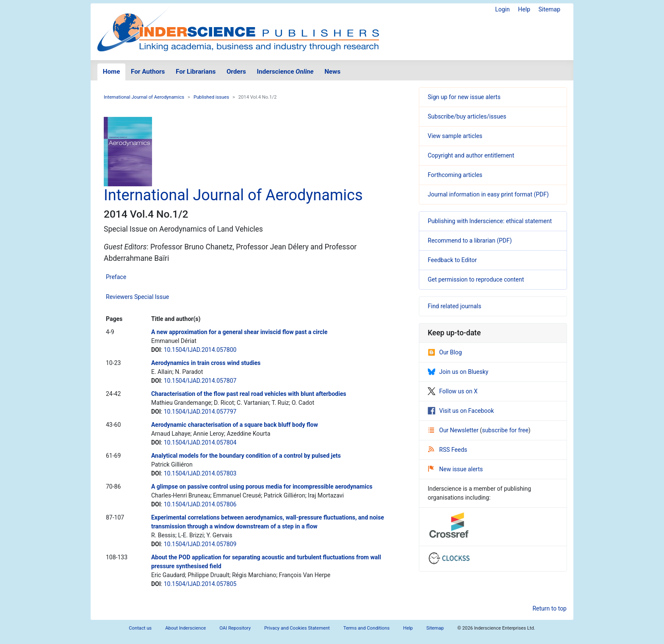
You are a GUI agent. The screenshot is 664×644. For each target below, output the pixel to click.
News (332, 72)
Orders (236, 72)
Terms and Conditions (367, 628)
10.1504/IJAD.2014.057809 (200, 544)
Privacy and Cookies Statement (297, 628)
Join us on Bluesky (458, 372)
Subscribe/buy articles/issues (467, 116)
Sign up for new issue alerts (464, 97)
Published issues (211, 97)
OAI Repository (235, 628)
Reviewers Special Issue (137, 297)
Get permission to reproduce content (476, 279)
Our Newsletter (454, 430)
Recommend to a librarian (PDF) (470, 240)
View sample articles (455, 136)
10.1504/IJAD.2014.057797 (200, 412)
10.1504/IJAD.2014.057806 (200, 504)
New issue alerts (455, 469)
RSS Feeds (448, 450)
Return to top (549, 608)
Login (502, 9)
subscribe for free (505, 430)
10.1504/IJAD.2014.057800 (200, 350)
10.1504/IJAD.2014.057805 (200, 584)
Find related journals (454, 306)
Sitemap (549, 9)
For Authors (148, 72)
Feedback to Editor (452, 260)
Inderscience (285, 72)
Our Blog (445, 352)
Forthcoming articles (455, 175)
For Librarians (196, 72)
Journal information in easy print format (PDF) (488, 194)
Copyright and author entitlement (471, 155)
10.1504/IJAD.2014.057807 (200, 381)
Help (524, 9)
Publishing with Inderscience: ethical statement (490, 221)
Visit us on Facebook (461, 411)
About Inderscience (185, 628)
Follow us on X (453, 391)
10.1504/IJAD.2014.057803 (200, 473)
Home (112, 72)
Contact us (140, 628)
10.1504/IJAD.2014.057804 (200, 442)
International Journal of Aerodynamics (144, 97)
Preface (116, 277)
